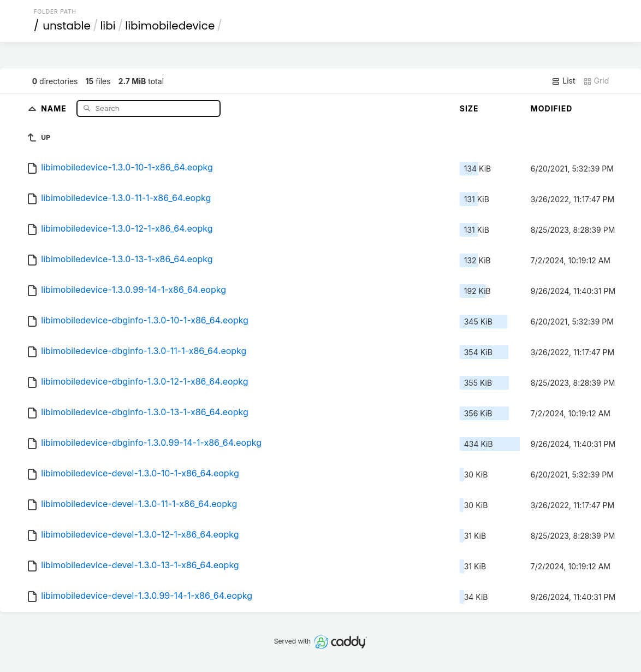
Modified (552, 108)
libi (108, 26)
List (563, 81)
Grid (596, 81)
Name (55, 108)
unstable (67, 26)
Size (469, 108)
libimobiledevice (170, 26)
